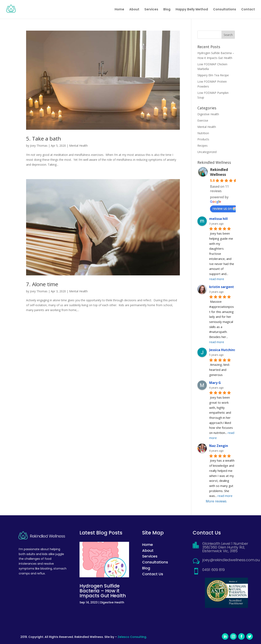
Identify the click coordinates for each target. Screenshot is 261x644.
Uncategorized (207, 152)
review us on (224, 208)
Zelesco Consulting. (132, 637)
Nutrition (203, 133)
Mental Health (78, 146)
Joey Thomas (39, 146)
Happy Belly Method (192, 10)
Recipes (202, 146)
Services (151, 10)
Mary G (215, 383)
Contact (248, 10)
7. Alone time (42, 284)
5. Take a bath (44, 139)
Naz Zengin (219, 446)
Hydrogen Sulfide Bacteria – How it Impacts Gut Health (103, 591)
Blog (167, 10)
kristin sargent (222, 287)
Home (119, 10)
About (134, 10)
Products (203, 139)
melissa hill (218, 219)
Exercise (203, 120)
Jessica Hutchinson (224, 350)
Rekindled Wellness (219, 172)
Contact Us (153, 574)
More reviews (216, 501)
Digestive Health (208, 114)
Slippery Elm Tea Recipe (213, 75)
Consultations (225, 10)
